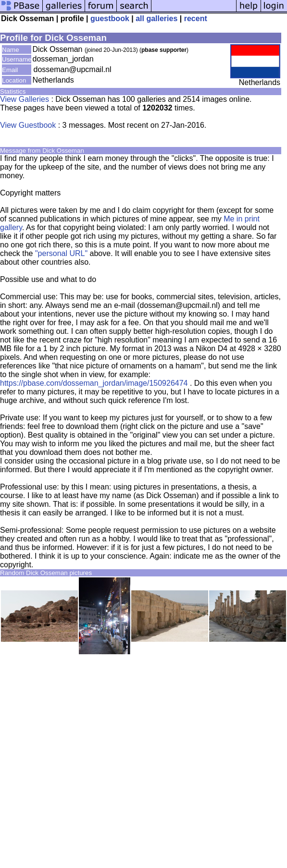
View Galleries (25, 99)
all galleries (156, 18)
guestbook (110, 18)
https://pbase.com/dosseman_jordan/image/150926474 (94, 383)
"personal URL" (61, 253)
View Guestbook (28, 125)
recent (196, 18)
